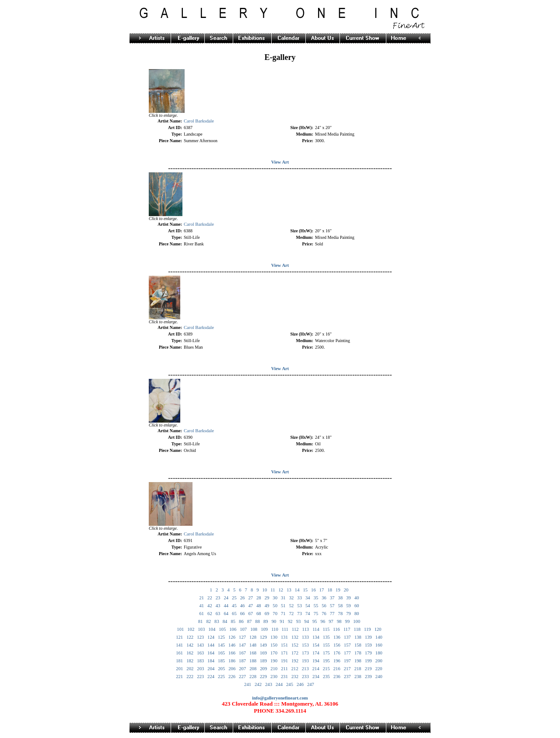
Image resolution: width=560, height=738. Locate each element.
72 (292, 614)
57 (332, 606)
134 (316, 637)
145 (221, 645)
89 (266, 621)
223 (200, 677)
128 (253, 637)
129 (263, 637)
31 (283, 598)
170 (274, 653)
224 (211, 677)
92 (290, 621)
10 (265, 590)
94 (306, 621)
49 (267, 606)
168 (253, 653)
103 (201, 629)
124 (211, 637)
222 (190, 677)
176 (337, 653)
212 (295, 669)
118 (357, 629)
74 (308, 614)
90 (274, 621)
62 (210, 614)
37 (332, 598)
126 (232, 637)
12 (281, 590)
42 (210, 606)
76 (324, 614)
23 (218, 598)
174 (316, 653)
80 (357, 614)
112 (295, 629)
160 (379, 645)
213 (305, 669)
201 (179, 669)
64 (226, 614)
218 (358, 669)
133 (305, 637)
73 (299, 614)
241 (248, 684)
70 (275, 614)
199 (368, 661)
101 (180, 629)
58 (341, 606)
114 (316, 629)
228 (253, 677)
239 (368, 677)
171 (284, 653)
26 (243, 598)
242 (258, 684)
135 (326, 637)
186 (232, 661)
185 (221, 661)
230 (274, 677)
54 (308, 606)
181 (179, 661)
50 (275, 606)
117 (347, 629)
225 (221, 677)
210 (274, 669)
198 (358, 661)
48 (259, 606)
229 (263, 677)
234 (316, 677)
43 (218, 606)
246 (300, 684)
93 (299, 621)
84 (225, 621)
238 (358, 677)
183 (200, 661)
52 (292, 606)
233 (305, 677)
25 (234, 598)
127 (242, 637)
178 (358, 653)
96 (323, 621)
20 (346, 590)
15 (305, 590)
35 (316, 598)
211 (284, 669)
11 (273, 590)
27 (250, 598)
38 (341, 598)
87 (250, 621)
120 (378, 629)
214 (316, 669)
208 (253, 669)
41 (201, 606)
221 (179, 677)
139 (368, 637)
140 (379, 637)
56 (324, 606)
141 (179, 645)
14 (297, 590)
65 (234, 614)
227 (242, 677)
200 (379, 661)
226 (232, 677)
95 (315, 621)
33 (299, 598)
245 (290, 684)
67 (250, 614)
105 (222, 629)
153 (305, 645)
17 (322, 590)
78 (341, 614)
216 (337, 669)
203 (200, 669)
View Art (280, 162)
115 (326, 629)
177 (347, 653)
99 (348, 621)
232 (295, 677)
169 (263, 653)
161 (179, 653)
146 (232, 645)
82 (208, 621)
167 (242, 653)
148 (253, 645)
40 (357, 598)
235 (326, 677)
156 (337, 645)
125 (221, 637)
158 (358, 645)
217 (347, 669)
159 (368, 645)
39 (348, 598)
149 (263, 645)
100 (357, 621)
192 (295, 661)
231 (284, 677)
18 (330, 590)
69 (267, 614)
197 (347, 661)
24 (226, 598)
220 (379, 669)
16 (313, 590)
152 (295, 645)
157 (347, 645)
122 (190, 637)
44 (226, 606)
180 (379, 653)
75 (316, 614)
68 (259, 614)
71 (283, 614)
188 (253, 661)
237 (347, 677)
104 (212, 629)
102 (191, 629)
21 (201, 598)
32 (292, 598)
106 (233, 629)
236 (337, 677)
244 (279, 684)
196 (337, 661)
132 (295, 637)
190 (274, 661)
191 (284, 661)
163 (200, 653)
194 (316, 661)
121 (179, 637)
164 (211, 653)
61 (201, 614)
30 (275, 598)
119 (367, 629)
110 (275, 629)
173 (305, 653)
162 (190, 653)
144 (211, 645)
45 (234, 606)
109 (264, 629)
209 (263, 669)
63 (218, 614)
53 (299, 606)
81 (201, 621)
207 (242, 669)
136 (337, 637)
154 (316, 645)
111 (285, 629)
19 (338, 590)
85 (233, 621)
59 (348, 606)
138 (358, 637)
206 (232, 669)
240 (379, 677)
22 (210, 598)
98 (339, 621)
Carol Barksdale (199, 121)
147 (242, 645)
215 (326, 669)
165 (221, 653)
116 (336, 629)
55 (316, 606)
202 (190, 669)
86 (241, 621)
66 (243, 614)
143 (200, 645)
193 (305, 661)
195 (326, 661)
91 (282, 621)
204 (211, 669)
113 (306, 629)
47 (250, 606)
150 (274, 645)
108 (254, 629)
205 (221, 669)
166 (232, 653)
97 (331, 621)
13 (289, 590)
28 (259, 598)
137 (347, 637)
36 (324, 598)
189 (263, 661)
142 (190, 645)
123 (200, 637)
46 (243, 606)
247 (311, 684)
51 (283, 606)
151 (284, 645)
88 (257, 621)
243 (269, 684)
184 (211, 661)
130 (274, 637)
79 (348, 614)
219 (368, 669)
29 (267, 598)
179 (368, 653)
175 (326, 653)
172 (295, 653)
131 (284, 637)
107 (243, 629)
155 (326, 645)
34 (308, 598)
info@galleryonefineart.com (280, 698)
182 (190, 661)
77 (332, 614)
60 (357, 606)
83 (217, 621)
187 (242, 661)
